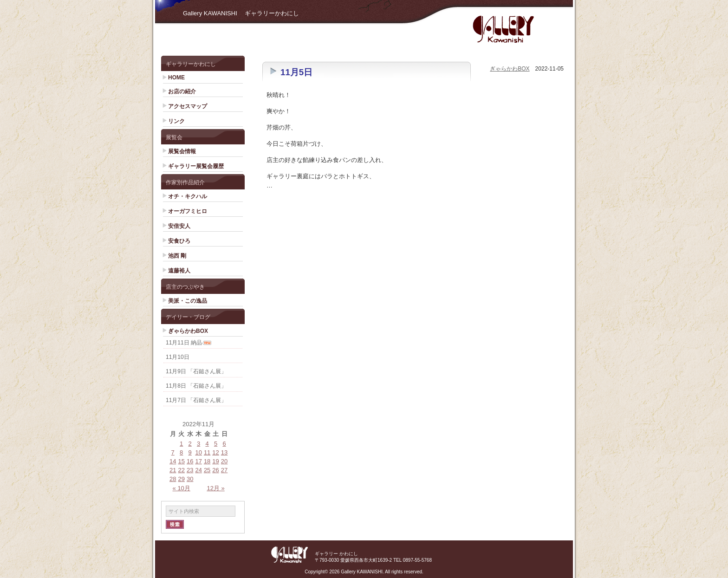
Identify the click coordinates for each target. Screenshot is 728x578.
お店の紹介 (182, 91)
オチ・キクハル (188, 196)
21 (173, 470)
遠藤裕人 (179, 271)
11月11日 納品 (184, 343)
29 (181, 479)
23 (190, 470)
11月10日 (178, 357)
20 (224, 461)
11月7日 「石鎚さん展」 (196, 400)
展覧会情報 (182, 151)
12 (215, 452)
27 (224, 470)
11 (207, 452)
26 (215, 470)
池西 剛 (177, 256)
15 (181, 461)
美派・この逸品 (188, 301)
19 (215, 461)
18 (207, 461)
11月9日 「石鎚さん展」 (196, 371)
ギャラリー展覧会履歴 (196, 166)
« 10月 (182, 488)
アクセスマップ (188, 106)
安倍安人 (179, 226)
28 (173, 479)
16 (190, 461)
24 (198, 470)
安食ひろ (179, 241)
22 (181, 470)
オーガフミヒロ (188, 211)
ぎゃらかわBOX (188, 331)
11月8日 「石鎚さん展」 (196, 386)
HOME (176, 78)
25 (207, 470)
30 (190, 479)
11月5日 (296, 72)
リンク (176, 121)
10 (198, 452)
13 (224, 452)
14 (173, 461)
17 (198, 461)
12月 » (215, 488)
